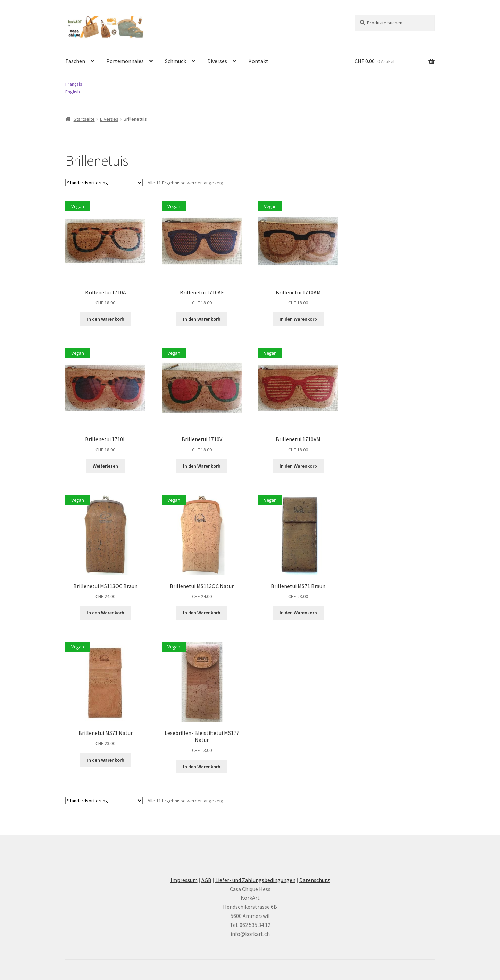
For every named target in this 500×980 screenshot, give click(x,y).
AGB (206, 880)
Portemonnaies (125, 61)
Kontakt (258, 61)
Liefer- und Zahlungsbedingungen (255, 880)
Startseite (84, 119)
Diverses (217, 61)
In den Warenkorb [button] (106, 319)
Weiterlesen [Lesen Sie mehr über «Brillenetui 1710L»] (105, 466)
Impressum (184, 880)
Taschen (75, 61)
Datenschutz (315, 880)
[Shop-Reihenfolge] (104, 183)
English (73, 92)
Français (74, 84)
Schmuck (176, 61)
